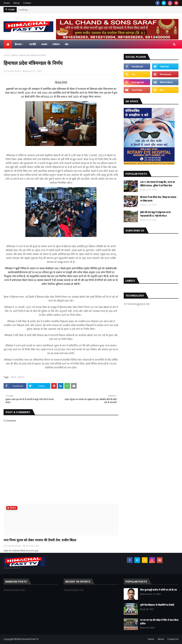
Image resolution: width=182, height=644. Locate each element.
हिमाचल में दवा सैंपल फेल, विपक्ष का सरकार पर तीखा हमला (158, 199)
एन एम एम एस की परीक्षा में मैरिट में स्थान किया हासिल (159, 622)
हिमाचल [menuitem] (18, 44)
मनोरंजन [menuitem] (56, 44)
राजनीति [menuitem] (33, 44)
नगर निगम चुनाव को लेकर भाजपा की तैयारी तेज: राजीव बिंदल (40, 540)
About (16, 3)
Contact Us (173, 639)
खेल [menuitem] (67, 44)
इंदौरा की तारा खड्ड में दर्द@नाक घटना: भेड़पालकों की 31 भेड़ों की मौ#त (156, 214)
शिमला (14, 377)
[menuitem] (8, 44)
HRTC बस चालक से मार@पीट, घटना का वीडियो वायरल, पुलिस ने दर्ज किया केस (157, 184)
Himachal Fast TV (30, 639)
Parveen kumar (14, 71)
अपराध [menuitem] (44, 44)
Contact (27, 3)
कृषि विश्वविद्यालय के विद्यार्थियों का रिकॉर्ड (157, 605)
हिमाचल (15, 55)
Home (7, 3)
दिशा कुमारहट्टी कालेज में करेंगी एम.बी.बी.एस (158, 590)
